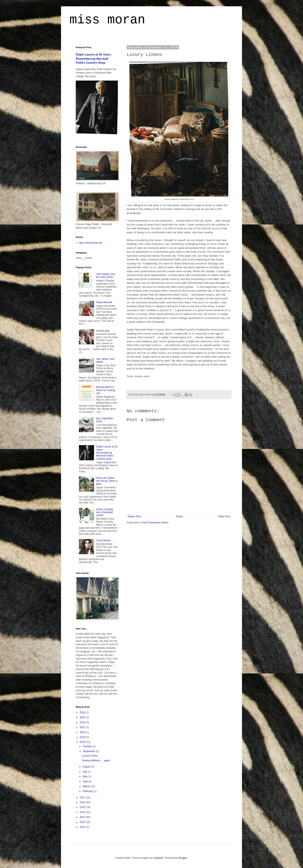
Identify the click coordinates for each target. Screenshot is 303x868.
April (86, 782)
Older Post (224, 516)
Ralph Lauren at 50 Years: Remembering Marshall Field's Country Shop (94, 59)
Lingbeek (158, 858)
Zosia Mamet (103, 540)
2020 (83, 732)
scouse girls (103, 331)
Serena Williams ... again (96, 760)
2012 (83, 822)
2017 (83, 798)
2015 (83, 807)
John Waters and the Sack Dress (106, 276)
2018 (83, 742)
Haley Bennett (104, 302)
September (89, 751)
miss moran (107, 20)
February (88, 791)
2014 (83, 812)
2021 (83, 727)
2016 (83, 802)
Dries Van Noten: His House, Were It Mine (107, 481)
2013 (83, 817)
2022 (83, 722)
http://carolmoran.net (90, 243)
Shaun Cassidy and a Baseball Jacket (105, 512)
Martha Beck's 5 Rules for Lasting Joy (106, 390)
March (87, 786)
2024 (83, 713)
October (88, 746)
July (85, 772)
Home (179, 516)
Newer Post (134, 516)
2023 (83, 717)
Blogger (183, 858)
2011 (83, 827)
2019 (83, 737)
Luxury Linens (90, 756)
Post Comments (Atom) (155, 523)
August (87, 767)
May (85, 776)
